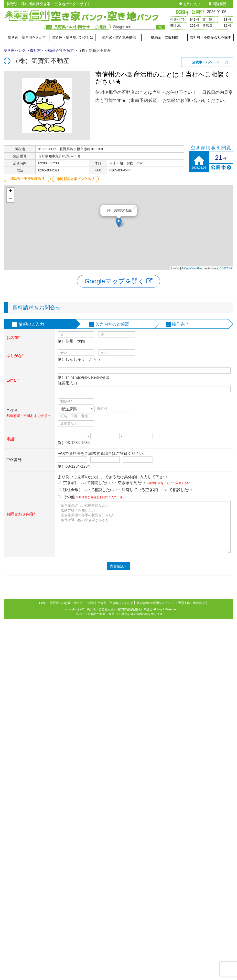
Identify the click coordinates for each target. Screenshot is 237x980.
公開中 (198, 12)
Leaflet (175, 268)
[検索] (133, 27)
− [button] (10, 199)
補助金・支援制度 (165, 37)
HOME (42, 603)
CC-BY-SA (226, 268)
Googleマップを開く (118, 281)
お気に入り (190, 4)
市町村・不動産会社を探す (211, 37)
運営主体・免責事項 (191, 603)
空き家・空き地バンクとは (73, 37)
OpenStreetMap (194, 268)
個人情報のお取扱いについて (155, 603)
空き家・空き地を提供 (119, 37)
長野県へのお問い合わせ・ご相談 (72, 603)
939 (182, 12)
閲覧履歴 (217, 4)
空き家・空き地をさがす (27, 37)
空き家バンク (15, 50)
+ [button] (10, 191)
